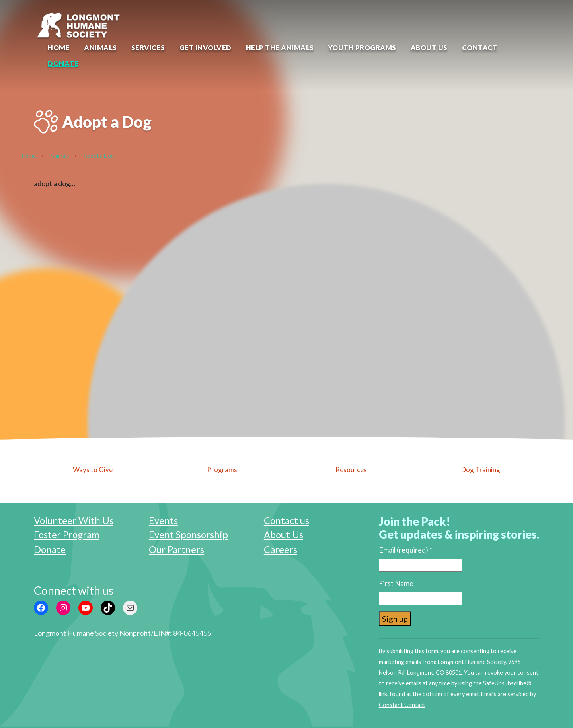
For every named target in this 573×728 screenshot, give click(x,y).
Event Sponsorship (188, 534)
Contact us (286, 520)
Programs (222, 470)
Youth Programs (362, 48)
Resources (351, 470)
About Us (429, 48)
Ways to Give (93, 470)
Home (59, 48)
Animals (100, 48)
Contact (480, 48)
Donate (63, 63)
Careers (281, 549)
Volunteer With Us (74, 520)
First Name (396, 583)
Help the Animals (280, 48)
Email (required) (405, 550)
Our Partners (176, 549)
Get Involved (206, 48)
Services (148, 48)
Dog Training (481, 470)
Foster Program (67, 534)
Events (163, 520)
